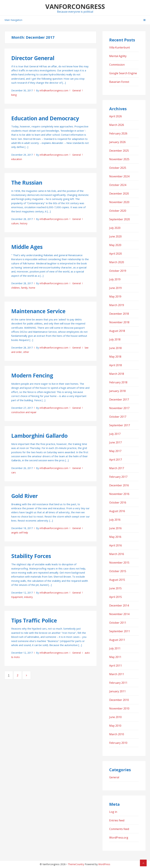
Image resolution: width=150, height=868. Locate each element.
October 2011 (118, 623)
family (24, 288)
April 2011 (116, 666)
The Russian (27, 183)
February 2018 (118, 382)
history (24, 223)
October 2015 (118, 571)
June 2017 (115, 442)
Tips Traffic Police (34, 620)
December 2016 (119, 485)
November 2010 (119, 708)
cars (14, 472)
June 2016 (115, 528)
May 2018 (115, 357)
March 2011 (117, 674)
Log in (113, 812)
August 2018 (117, 331)
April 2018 (116, 365)
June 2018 (115, 348)
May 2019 (115, 297)
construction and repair (24, 412)
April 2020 (116, 254)
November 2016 (119, 494)
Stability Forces (31, 556)
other (26, 352)
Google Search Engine (123, 73)
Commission (117, 65)
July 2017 (115, 434)
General (77, 90)
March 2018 (117, 374)
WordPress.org (119, 838)
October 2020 (118, 211)
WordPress (104, 864)
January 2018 (117, 391)
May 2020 (115, 245)
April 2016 (116, 545)
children (15, 288)
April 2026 (116, 116)
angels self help (20, 533)
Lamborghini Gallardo (39, 436)
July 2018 (115, 339)
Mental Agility (118, 56)
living (14, 95)
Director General (33, 58)
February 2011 (118, 683)
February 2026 (118, 133)
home (32, 288)
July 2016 (115, 520)
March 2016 (117, 554)
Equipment (17, 597)
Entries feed (117, 820)
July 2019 (115, 279)
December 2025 (119, 151)
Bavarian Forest (119, 82)
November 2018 (119, 322)
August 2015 (117, 580)
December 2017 (119, 400)
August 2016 (117, 511)
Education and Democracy (45, 118)
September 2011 (120, 631)
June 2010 (115, 717)
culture (15, 223)
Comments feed (119, 829)
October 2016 (118, 502)
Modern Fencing (32, 375)
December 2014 (119, 605)
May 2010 (115, 726)
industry (28, 597)
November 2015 (119, 563)
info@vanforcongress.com (54, 90)
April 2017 (116, 460)
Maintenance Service (38, 311)
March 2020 (117, 262)
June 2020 (115, 236)
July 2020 (115, 228)
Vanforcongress (75, 6)
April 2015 (116, 597)
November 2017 (119, 408)
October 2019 (118, 271)
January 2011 (117, 691)
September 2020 (120, 219)
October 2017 (118, 417)
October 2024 (118, 185)
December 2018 (119, 314)
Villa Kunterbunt (120, 47)
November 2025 (119, 159)
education (17, 159)
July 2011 (115, 648)
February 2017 (118, 477)
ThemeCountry (76, 864)
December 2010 (119, 700)
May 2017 (115, 451)
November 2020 (119, 202)
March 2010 (117, 734)
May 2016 (115, 537)
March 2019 (117, 305)
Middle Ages (27, 247)
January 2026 (117, 142)
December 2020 (119, 194)
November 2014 (119, 614)
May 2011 (115, 657)
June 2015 (115, 588)
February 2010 (118, 743)
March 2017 (117, 468)
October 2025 (118, 168)
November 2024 (119, 176)
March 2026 (117, 125)
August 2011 (117, 640)
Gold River (24, 496)
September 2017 (120, 425)
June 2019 (115, 288)
